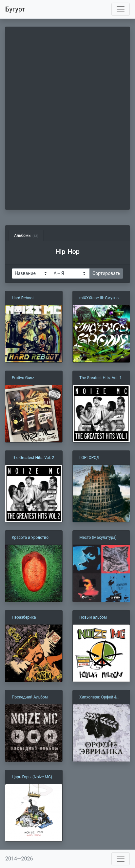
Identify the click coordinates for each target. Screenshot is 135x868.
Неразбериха (24, 617)
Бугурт (15, 9)
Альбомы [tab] (26, 236)
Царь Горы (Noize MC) (32, 777)
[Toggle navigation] (121, 9)
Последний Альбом (30, 697)
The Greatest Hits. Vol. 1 (100, 378)
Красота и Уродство (30, 537)
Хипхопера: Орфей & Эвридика (98, 697)
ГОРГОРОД (89, 458)
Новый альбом (93, 617)
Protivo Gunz (23, 378)
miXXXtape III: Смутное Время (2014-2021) (100, 298)
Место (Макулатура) (98, 537)
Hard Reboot (23, 298)
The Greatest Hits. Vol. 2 (33, 458)
